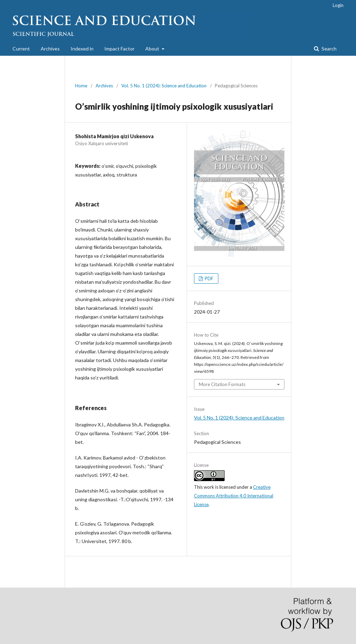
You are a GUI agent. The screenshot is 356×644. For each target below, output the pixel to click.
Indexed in (82, 49)
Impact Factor (119, 49)
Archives (50, 49)
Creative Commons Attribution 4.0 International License (234, 496)
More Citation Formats (222, 384)
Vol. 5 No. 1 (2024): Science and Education (164, 86)
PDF (209, 278)
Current (21, 49)
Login (338, 5)
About (153, 49)
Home (81, 86)
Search (329, 49)
